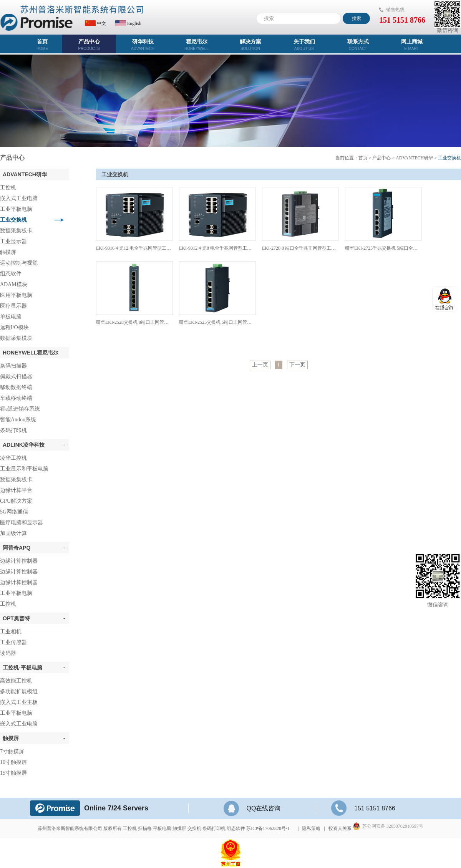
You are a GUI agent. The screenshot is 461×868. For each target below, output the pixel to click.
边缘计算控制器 (19, 561)
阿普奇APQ (34, 548)
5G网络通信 (14, 512)
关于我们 (304, 45)
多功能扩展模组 (19, 692)
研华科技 (143, 45)
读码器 (8, 653)
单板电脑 (11, 317)
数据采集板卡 (16, 231)
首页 (42, 45)
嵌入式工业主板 (19, 702)
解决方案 (250, 45)
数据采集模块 (16, 338)
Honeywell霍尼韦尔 (31, 353)
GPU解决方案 (16, 501)
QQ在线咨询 (252, 808)
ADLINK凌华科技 (34, 445)
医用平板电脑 (16, 295)
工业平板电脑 (16, 209)
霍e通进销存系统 (20, 409)
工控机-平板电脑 (34, 668)
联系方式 (358, 45)
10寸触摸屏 (13, 762)
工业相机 (11, 632)
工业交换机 (13, 220)
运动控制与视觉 (19, 263)
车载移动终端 (16, 398)
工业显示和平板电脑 (24, 469)
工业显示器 (13, 241)
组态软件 (11, 274)
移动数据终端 (16, 387)
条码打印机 (13, 430)
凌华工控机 (13, 458)
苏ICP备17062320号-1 (268, 828)
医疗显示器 (13, 306)
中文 (95, 23)
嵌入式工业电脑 (19, 198)
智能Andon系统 (18, 420)
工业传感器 (13, 642)
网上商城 (412, 45)
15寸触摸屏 (13, 773)
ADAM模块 (14, 284)
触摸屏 (8, 252)
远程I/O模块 (14, 327)
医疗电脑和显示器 (22, 523)
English (128, 23)
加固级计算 (13, 533)
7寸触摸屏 (12, 751)
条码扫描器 (13, 366)
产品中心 (89, 45)
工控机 (8, 188)
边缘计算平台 (16, 490)
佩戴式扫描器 (16, 377)
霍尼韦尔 (197, 45)
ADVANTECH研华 (25, 174)
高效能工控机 (16, 681)
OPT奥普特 (34, 618)
